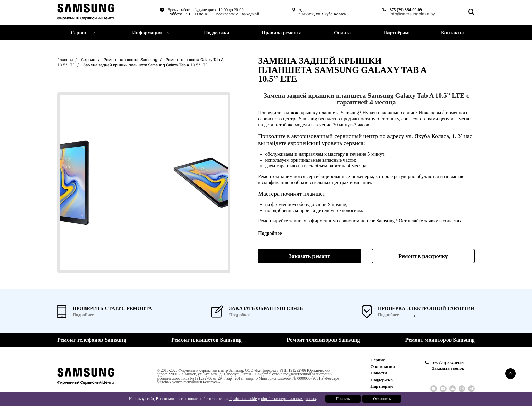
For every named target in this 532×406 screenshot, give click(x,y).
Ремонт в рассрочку (423, 256)
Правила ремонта (282, 33)
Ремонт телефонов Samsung (92, 340)
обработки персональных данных (288, 399)
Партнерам (381, 386)
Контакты (453, 33)
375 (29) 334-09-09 (405, 10)
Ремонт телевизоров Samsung (323, 340)
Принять (343, 399)
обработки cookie (243, 399)
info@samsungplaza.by (412, 14)
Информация (147, 33)
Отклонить (382, 399)
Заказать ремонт (309, 256)
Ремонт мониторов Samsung (440, 340)
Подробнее (388, 315)
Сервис (377, 360)
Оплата (342, 33)
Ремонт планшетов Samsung (206, 340)
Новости (379, 373)
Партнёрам (396, 33)
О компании (383, 367)
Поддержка (216, 33)
